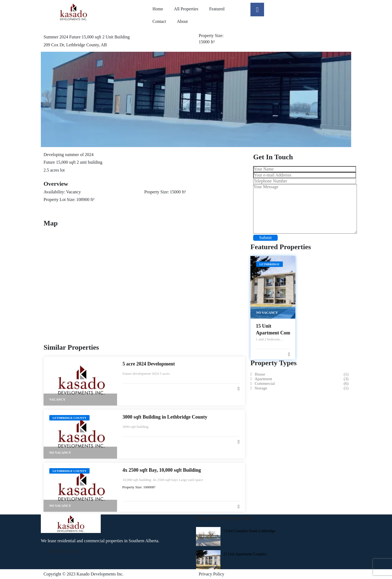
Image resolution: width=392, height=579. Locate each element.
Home (158, 9)
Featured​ (217, 9)
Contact (159, 21)
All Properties (186, 9)
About (182, 21)
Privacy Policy (212, 574)
